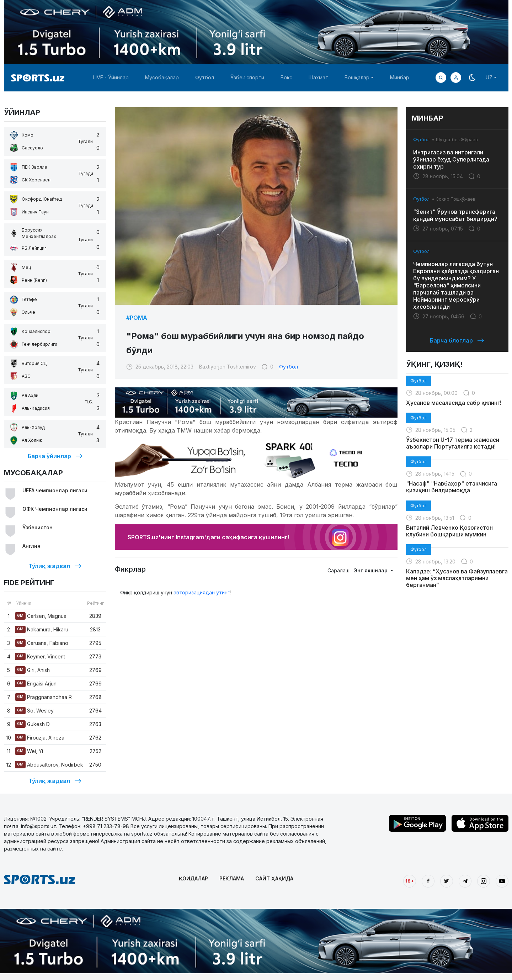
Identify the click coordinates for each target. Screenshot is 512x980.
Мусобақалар (162, 77)
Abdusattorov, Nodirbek (49, 765)
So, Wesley (34, 711)
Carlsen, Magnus (41, 616)
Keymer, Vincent (40, 656)
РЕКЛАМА (232, 878)
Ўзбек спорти (247, 77)
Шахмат (318, 77)
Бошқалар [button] (357, 77)
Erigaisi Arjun (36, 684)
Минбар (400, 77)
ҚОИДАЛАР (193, 878)
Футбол (205, 77)
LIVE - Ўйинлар (111, 77)
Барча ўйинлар (55, 456)
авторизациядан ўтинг (202, 592)
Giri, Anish (32, 670)
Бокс (286, 77)
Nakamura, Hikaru (42, 629)
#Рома (137, 318)
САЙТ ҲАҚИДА (274, 878)
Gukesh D (32, 724)
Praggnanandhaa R (43, 697)
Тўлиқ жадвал (55, 566)
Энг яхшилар (371, 570)
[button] (456, 78)
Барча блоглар (457, 340)
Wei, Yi (29, 751)
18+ (410, 881)
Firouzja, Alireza (40, 738)
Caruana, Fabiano (42, 643)
